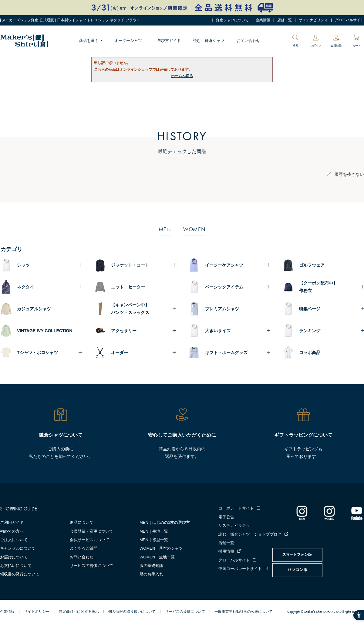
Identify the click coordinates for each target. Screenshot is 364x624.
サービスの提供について (91, 566)
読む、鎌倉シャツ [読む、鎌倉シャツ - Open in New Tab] (209, 41)
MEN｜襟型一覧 (154, 540)
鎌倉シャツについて (232, 20)
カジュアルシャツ (34, 309)
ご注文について (14, 540)
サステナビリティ (313, 20)
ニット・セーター (128, 287)
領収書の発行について (20, 574)
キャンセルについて (18, 548)
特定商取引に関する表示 (79, 612)
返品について (82, 522)
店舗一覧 (285, 20)
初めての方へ (12, 531)
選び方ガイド (169, 41)
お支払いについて (16, 566)
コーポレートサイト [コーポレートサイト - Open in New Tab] (236, 508)
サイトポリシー (37, 612)
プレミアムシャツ (222, 309)
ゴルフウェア (312, 265)
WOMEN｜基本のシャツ (161, 548)
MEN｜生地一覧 (154, 531)
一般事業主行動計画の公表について (244, 612)
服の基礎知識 (151, 566)
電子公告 (226, 517)
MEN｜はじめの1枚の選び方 (165, 522)
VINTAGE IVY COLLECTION (45, 331)
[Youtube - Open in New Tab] (356, 513)
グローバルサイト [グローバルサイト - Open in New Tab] (349, 20)
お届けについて (14, 557)
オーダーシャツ (128, 41)
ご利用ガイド (12, 522)
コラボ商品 (310, 353)
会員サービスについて (89, 540)
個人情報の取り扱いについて (132, 612)
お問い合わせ (248, 41)
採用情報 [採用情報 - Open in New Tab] (226, 551)
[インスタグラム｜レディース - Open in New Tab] (329, 513)
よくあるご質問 (84, 548)
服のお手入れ (151, 574)
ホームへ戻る (182, 76)
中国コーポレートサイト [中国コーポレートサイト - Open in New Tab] (240, 569)
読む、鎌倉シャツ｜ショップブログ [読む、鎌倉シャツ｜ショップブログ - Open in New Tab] (250, 534)
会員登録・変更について (91, 531)
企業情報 (263, 20)
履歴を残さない (349, 174)
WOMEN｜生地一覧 (157, 557)
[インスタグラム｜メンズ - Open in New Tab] (302, 513)
